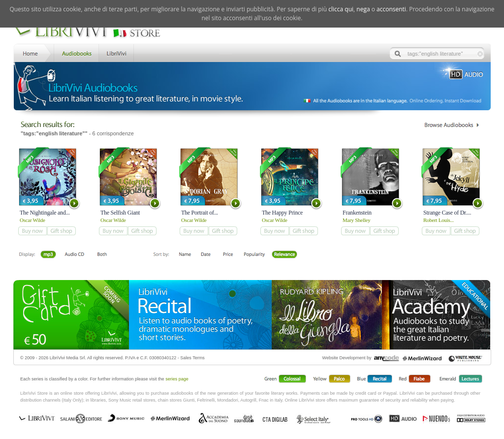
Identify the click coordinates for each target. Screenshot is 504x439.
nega (363, 9)
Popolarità (255, 255)
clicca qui (341, 9)
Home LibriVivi (32, 52)
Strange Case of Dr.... (447, 213)
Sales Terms (192, 358)
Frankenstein (357, 213)
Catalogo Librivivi (452, 125)
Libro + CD (74, 255)
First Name (185, 255)
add (32, 231)
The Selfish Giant (120, 213)
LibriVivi (116, 52)
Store (76, 52)
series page (177, 379)
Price (228, 255)
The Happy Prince (282, 213)
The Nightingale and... (45, 213)
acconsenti (391, 9)
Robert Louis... (439, 220)
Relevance (284, 255)
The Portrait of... (200, 213)
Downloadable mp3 (48, 255)
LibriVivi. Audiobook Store (91, 31)
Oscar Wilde (32, 220)
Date (206, 255)
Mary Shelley (356, 220)
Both (105, 255)
